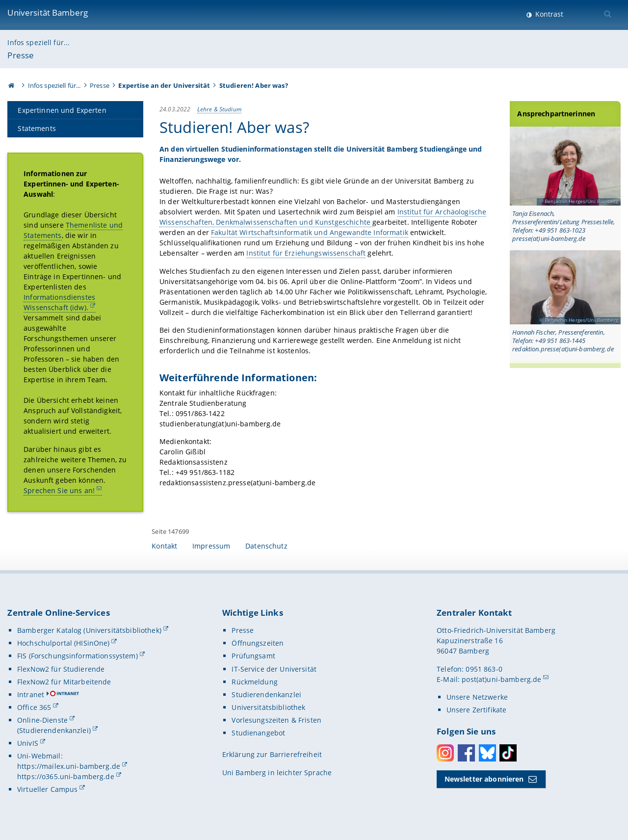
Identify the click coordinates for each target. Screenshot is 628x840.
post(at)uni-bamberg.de (501, 679)
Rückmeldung (255, 682)
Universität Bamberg (48, 13)
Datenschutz (266, 546)
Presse (21, 55)
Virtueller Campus (47, 789)
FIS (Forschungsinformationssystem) (78, 656)
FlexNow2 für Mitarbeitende (64, 682)
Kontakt (164, 546)
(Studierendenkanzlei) (54, 730)
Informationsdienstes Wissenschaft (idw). (59, 302)
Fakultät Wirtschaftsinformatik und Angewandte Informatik (310, 232)
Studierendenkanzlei (266, 695)
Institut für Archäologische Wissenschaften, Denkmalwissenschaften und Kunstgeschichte (323, 217)
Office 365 (34, 707)
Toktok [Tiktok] (508, 753)
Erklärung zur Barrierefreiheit (272, 754)
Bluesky (487, 753)
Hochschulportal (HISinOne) (64, 643)
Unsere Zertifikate (477, 710)
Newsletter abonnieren (484, 779)
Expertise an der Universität (164, 85)
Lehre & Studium (219, 109)
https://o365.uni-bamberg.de (66, 776)
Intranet (31, 695)
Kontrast (548, 14)
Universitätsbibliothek (268, 707)
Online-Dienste (42, 720)
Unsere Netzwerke (477, 697)
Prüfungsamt (253, 656)
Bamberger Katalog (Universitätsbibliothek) (89, 630)
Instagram (445, 753)
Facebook (466, 753)
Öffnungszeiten (258, 643)
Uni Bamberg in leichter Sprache (277, 773)
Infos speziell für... (39, 42)
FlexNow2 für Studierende (61, 669)
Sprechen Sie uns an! (59, 490)
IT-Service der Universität (274, 669)
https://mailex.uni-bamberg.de (69, 766)
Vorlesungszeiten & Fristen (276, 720)
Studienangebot (258, 733)
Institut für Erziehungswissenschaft (306, 253)
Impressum (211, 546)
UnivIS (28, 743)
